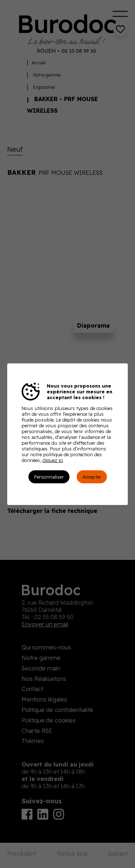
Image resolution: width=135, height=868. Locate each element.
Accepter (92, 477)
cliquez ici (53, 460)
